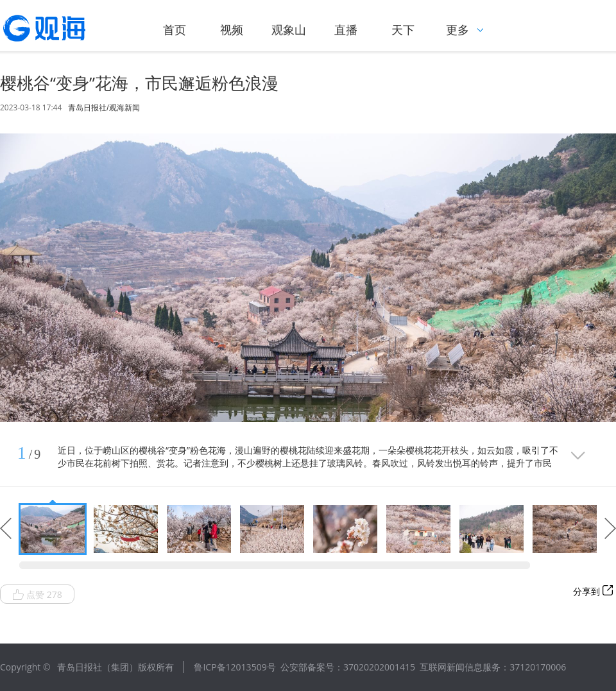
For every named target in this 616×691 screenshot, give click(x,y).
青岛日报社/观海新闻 (104, 108)
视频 (232, 30)
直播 (346, 30)
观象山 (289, 30)
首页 (175, 30)
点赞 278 (37, 595)
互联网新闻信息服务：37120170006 (493, 667)
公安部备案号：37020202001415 (348, 667)
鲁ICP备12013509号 (235, 667)
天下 (403, 30)
